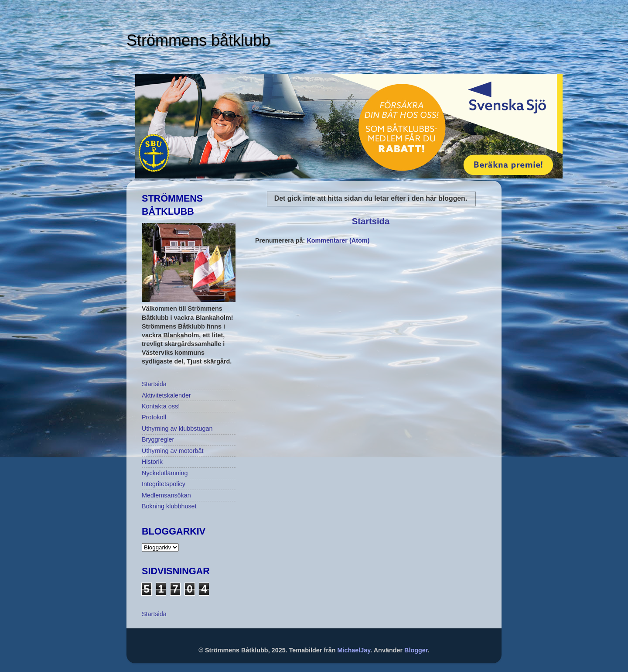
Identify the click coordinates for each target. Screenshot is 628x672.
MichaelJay (354, 650)
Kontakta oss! (161, 406)
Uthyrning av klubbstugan (177, 429)
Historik (152, 462)
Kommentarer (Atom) (338, 240)
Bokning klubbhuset (169, 506)
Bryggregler (158, 439)
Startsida (371, 221)
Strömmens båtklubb (198, 40)
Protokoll (154, 417)
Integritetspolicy (164, 484)
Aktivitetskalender (166, 395)
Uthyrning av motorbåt (173, 451)
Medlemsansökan (166, 495)
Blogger (416, 650)
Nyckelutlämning (165, 473)
